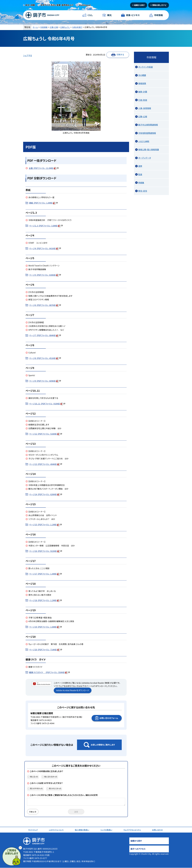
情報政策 (142, 83)
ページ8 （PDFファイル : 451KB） (45, 358)
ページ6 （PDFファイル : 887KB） (45, 305)
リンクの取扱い (107, 830)
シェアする (28, 55)
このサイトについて (57, 830)
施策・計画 (143, 92)
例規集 (141, 183)
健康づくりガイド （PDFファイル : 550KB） (50, 672)
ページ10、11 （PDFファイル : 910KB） (47, 404)
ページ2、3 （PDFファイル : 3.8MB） (46, 226)
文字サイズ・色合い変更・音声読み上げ (57, 5)
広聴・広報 (55, 27)
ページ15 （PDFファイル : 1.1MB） (45, 525)
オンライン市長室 (146, 67)
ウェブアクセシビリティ (133, 830)
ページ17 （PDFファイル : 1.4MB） (45, 574)
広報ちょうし (67, 27)
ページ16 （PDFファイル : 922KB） (46, 551)
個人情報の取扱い (82, 830)
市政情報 (158, 15)
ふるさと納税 (144, 141)
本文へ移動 (30, 5)
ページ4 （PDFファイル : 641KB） (45, 248)
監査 (140, 174)
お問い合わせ (158, 830)
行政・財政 (143, 100)
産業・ (133, 15)
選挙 (140, 166)
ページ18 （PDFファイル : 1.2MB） (45, 600)
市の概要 (142, 75)
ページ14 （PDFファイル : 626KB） (46, 494)
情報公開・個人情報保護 (149, 149)
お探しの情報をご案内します (103, 745)
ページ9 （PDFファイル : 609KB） (45, 381)
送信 (76, 812)
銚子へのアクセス (138, 849)
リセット (33, 812)
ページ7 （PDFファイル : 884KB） (45, 335)
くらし (90, 15)
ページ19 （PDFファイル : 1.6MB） (45, 627)
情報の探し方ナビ (159, 5)
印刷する (120, 55)
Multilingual (85, 5)
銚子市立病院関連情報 (148, 125)
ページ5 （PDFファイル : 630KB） (45, 275)
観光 (109, 15)
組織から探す (139, 5)
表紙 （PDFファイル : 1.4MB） (43, 203)
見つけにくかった (54, 788)
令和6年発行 (80, 27)
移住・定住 (143, 191)
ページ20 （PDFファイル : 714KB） (46, 650)
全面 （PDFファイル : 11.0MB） (44, 168)
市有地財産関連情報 (147, 133)
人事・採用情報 (145, 108)
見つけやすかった (35, 788)
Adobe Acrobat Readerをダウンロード (73, 690)
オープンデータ (145, 158)
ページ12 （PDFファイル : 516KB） (46, 434)
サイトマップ (33, 830)
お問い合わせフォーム (109, 718)
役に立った (33, 777)
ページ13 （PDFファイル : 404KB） (46, 464)
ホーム (36, 27)
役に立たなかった (50, 777)
